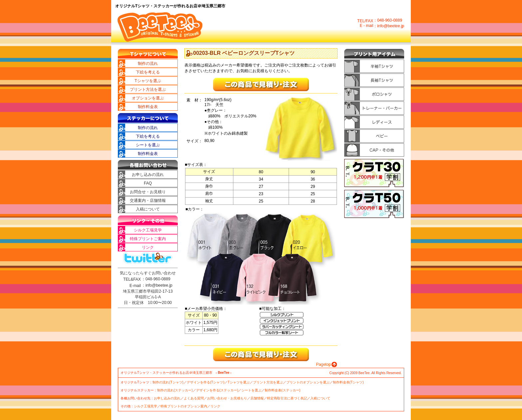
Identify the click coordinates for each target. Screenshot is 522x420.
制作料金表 (156, 107)
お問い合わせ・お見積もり (227, 398)
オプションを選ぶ (150, 98)
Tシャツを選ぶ (152, 81)
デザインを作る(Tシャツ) (206, 382)
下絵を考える (154, 72)
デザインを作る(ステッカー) (217, 390)
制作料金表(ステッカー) (282, 390)
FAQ (161, 183)
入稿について (154, 209)
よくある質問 (194, 398)
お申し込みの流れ (150, 175)
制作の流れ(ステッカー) (175, 390)
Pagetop (323, 364)
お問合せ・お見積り (148, 192)
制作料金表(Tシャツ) (348, 382)
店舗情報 (257, 398)
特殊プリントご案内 (148, 239)
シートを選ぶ (154, 145)
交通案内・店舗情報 (148, 201)
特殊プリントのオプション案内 (184, 406)
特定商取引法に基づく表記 (287, 398)
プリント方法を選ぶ (148, 89)
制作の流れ (156, 64)
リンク (160, 247)
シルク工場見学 (152, 230)
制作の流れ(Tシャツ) (168, 382)
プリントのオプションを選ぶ (308, 382)
